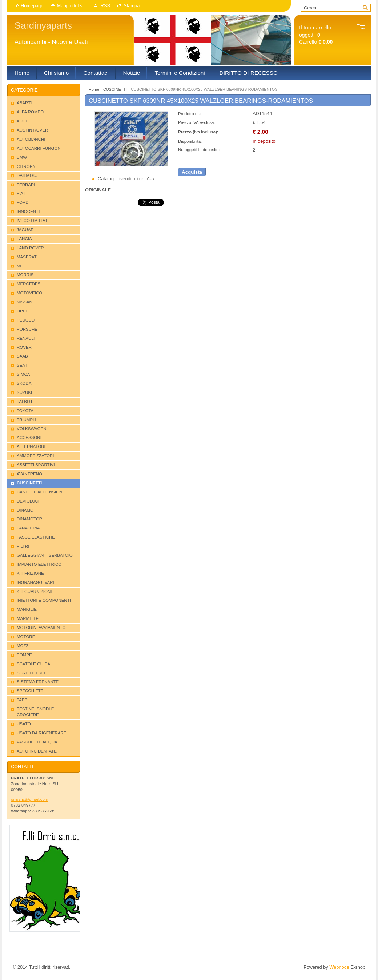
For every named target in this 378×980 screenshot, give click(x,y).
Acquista (192, 172)
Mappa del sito (72, 6)
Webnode (339, 967)
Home (94, 89)
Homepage (32, 6)
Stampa (132, 6)
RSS (105, 6)
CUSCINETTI (115, 89)
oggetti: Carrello (316, 35)
